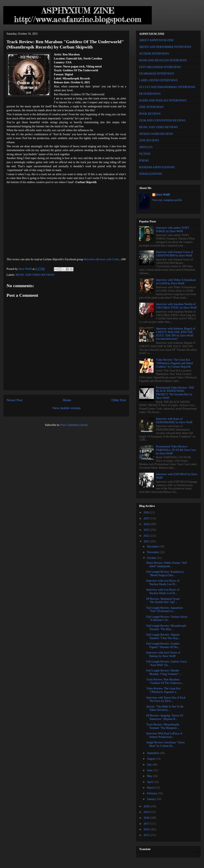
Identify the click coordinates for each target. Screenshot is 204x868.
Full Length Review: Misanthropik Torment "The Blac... (166, 627)
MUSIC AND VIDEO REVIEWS (35, 275)
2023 (147, 530)
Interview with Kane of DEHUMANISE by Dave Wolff (174, 421)
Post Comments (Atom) (74, 425)
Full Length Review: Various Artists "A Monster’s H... (167, 619)
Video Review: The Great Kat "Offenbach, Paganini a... (163, 690)
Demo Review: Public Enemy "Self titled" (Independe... (167, 565)
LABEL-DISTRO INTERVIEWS (158, 80)
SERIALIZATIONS (151, 174)
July (150, 765)
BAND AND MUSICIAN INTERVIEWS (163, 60)
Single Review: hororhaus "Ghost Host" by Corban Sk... (165, 744)
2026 (147, 513)
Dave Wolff (163, 195)
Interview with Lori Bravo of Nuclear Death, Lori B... (163, 582)
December (153, 547)
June (150, 770)
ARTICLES (146, 147)
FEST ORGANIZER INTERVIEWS (160, 67)
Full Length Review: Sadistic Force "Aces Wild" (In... (167, 663)
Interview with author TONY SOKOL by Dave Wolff (173, 230)
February (152, 793)
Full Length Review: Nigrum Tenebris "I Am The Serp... (163, 636)
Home (67, 400)
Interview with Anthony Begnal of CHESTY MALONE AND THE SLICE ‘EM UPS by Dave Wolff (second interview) (176, 334)
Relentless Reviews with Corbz (101, 259)
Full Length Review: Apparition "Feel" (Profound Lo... (165, 610)
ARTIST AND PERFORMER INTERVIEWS (165, 47)
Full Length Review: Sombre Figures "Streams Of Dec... (163, 645)
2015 (147, 835)
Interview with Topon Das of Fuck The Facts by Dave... (166, 699)
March (151, 788)
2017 (147, 824)
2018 (147, 818)
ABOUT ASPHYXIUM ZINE (156, 40)
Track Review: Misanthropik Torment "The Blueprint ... (163, 726)
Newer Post (14, 400)
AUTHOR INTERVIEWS (154, 54)
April (150, 782)
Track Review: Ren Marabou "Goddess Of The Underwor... (165, 681)
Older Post (119, 400)
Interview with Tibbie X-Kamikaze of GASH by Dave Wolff (176, 282)
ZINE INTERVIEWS (151, 107)
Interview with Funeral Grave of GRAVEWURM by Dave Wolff (175, 254)
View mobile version (66, 408)
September (153, 753)
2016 (147, 829)
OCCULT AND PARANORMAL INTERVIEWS (167, 87)
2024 (147, 524)
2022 (147, 536)
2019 (147, 812)
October (152, 558)
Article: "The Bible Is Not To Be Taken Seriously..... (165, 708)
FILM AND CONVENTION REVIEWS (162, 120)
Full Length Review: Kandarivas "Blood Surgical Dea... (165, 574)
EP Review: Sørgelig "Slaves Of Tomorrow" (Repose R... (165, 717)
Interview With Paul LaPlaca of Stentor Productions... (164, 735)
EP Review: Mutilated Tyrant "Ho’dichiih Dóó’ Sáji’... (163, 601)
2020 (147, 806)
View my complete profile (167, 200)
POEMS (144, 161)
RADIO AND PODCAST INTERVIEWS (163, 101)
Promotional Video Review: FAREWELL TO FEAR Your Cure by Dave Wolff (176, 450)
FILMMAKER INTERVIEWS (157, 74)
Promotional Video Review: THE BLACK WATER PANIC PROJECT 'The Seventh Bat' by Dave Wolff (175, 393)
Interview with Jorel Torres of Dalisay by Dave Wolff (163, 654)
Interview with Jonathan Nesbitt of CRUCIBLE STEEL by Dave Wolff (176, 306)
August (151, 759)
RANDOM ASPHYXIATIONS (157, 167)
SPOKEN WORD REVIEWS (156, 134)
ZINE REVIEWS (149, 140)
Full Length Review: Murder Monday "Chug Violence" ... (164, 672)
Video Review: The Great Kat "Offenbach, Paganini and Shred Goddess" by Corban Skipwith (174, 363)
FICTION (145, 154)
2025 (147, 518)
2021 (147, 541)
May (150, 776)
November (153, 552)
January (152, 799)
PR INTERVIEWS (150, 94)
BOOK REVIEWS (150, 114)
